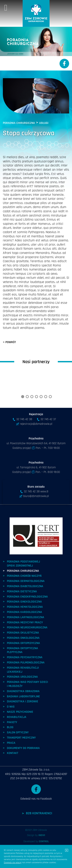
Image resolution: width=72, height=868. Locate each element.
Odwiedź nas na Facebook (36, 815)
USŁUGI (44, 123)
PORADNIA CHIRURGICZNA (19, 123)
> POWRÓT (9, 342)
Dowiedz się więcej (13, 863)
